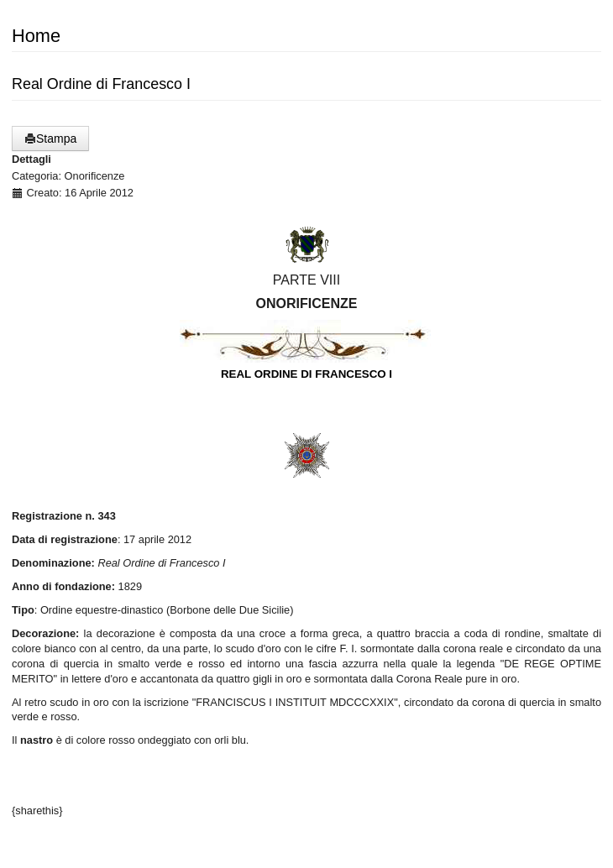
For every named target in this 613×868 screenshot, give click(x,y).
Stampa (50, 139)
